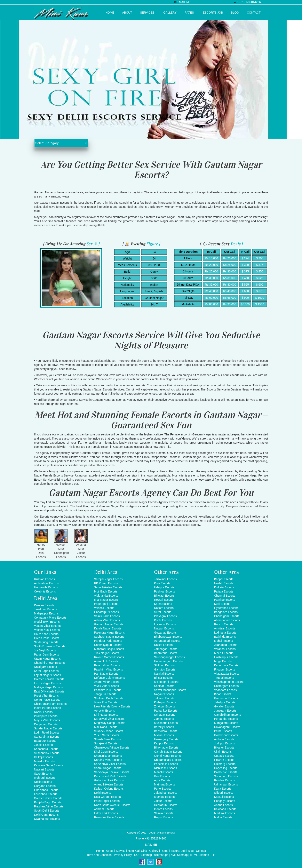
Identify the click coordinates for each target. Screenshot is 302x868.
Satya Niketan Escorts (108, 587)
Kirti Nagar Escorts (106, 715)
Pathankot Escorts (166, 711)
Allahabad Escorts (226, 645)
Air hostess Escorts (46, 583)
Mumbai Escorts (164, 797)
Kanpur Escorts (164, 743)
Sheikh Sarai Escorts (108, 739)
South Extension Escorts (50, 646)
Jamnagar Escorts (166, 649)
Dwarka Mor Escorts (47, 819)
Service (121, 851)
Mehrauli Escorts (45, 778)
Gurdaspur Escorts (226, 698)
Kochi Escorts (163, 620)
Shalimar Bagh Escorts (109, 698)
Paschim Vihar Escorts (109, 669)
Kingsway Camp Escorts (110, 723)
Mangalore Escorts (226, 723)
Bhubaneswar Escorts (168, 637)
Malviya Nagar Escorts (48, 687)
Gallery (170, 12)
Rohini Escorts (43, 712)
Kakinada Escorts (225, 809)
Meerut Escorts (224, 653)
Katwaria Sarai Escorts (49, 765)
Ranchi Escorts (224, 624)
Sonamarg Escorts (226, 776)
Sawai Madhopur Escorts (170, 690)
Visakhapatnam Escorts (229, 682)
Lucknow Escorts (165, 624)
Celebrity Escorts (45, 591)
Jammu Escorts (164, 719)
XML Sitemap (179, 855)
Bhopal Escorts (224, 579)
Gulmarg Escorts (225, 764)
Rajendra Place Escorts (109, 817)
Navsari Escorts (44, 769)
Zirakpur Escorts (165, 706)
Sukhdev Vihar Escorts (109, 731)
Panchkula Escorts (166, 764)
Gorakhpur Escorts (226, 735)
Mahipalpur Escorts (46, 613)
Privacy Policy (123, 855)
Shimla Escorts (164, 813)
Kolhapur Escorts (165, 702)
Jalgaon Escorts (164, 698)
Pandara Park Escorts (108, 641)
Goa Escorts (162, 776)
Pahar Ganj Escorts (46, 654)
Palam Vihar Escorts (107, 665)
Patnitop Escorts (225, 600)
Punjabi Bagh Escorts (48, 802)
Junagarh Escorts (225, 711)
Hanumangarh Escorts (168, 661)
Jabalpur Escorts (225, 702)
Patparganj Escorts (106, 604)
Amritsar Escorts (225, 628)
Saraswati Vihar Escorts (109, 719)
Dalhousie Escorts (226, 772)
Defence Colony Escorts (110, 678)
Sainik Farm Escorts (107, 616)
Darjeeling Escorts (226, 768)
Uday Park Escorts (106, 813)
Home (110, 12)
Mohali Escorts (224, 641)
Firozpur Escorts (225, 669)
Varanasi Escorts (225, 649)
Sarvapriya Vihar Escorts (110, 764)
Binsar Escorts (163, 678)
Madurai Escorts (225, 813)
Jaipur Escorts (163, 801)
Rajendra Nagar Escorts (109, 633)
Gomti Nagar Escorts (167, 756)
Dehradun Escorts (166, 805)
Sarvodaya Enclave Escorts (112, 772)
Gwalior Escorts (224, 706)
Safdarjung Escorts (46, 642)
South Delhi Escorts (47, 811)
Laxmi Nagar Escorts (47, 683)
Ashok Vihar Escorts (107, 620)
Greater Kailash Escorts (49, 679)
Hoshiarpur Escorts (226, 657)
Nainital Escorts (164, 674)
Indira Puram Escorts (47, 708)
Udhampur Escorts (226, 784)
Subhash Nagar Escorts (109, 637)
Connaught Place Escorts (50, 618)
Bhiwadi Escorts (164, 596)
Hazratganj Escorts (166, 739)
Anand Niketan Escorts (109, 784)
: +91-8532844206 (249, 2)
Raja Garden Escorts (108, 797)
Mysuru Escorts (164, 735)
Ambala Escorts (224, 739)
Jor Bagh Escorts (45, 650)
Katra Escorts (223, 789)
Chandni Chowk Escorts (49, 663)
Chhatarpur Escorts (107, 612)
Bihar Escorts (223, 694)
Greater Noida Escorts (48, 798)
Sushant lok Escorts (47, 753)
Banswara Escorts (166, 731)
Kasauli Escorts (224, 797)
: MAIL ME (184, 2)
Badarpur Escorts (45, 741)
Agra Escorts (162, 780)
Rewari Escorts (164, 600)
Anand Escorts (224, 805)
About (127, 12)
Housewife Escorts (46, 587)
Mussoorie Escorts (166, 723)
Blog (235, 12)
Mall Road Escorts (106, 727)
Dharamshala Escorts (168, 760)
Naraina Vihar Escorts (108, 760)
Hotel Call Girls (137, 851)
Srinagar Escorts (165, 715)
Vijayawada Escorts (227, 674)
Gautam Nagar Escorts (109, 624)
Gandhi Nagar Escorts (168, 752)
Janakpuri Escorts (45, 609)
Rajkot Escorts (163, 645)
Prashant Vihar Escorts (49, 806)
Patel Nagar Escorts (107, 801)
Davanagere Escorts (227, 727)
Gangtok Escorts (165, 669)
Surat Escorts (163, 612)
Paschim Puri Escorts (108, 690)
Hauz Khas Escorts (46, 634)
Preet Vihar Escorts (46, 696)
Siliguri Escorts (224, 793)
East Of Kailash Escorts (49, 691)
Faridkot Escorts (225, 780)
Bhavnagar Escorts (166, 747)
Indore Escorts (163, 809)
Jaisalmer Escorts (165, 579)
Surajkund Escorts (106, 743)
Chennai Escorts (225, 596)
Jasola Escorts (43, 745)
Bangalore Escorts (226, 612)
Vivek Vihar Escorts (107, 686)
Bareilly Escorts (164, 727)
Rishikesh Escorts (165, 768)
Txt (213, 855)
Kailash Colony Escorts (109, 789)
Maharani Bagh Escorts (109, 649)
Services (147, 12)
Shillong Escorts (164, 665)
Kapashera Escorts (46, 749)
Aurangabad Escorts (167, 641)
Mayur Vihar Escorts (47, 720)
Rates (189, 12)
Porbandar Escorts (226, 719)
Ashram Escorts (104, 809)
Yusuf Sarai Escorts (107, 735)
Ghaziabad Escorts (46, 790)
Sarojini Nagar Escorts (108, 579)
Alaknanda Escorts (106, 596)
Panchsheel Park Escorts (110, 776)
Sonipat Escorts (164, 686)
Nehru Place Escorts (47, 700)
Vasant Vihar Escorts (47, 626)
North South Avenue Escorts (112, 805)
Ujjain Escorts (223, 752)
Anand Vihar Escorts (107, 682)
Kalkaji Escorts (43, 757)
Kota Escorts (162, 583)
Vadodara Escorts (225, 690)
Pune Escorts (163, 789)
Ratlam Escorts (164, 608)
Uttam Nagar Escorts (47, 659)
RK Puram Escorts (106, 583)
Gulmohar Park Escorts (109, 780)
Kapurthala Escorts (226, 665)
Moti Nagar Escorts (106, 600)
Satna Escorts (163, 604)
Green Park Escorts (47, 638)
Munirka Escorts (44, 761)
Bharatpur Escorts (166, 653)
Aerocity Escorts (105, 711)
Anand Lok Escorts (106, 661)
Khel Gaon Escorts (106, 752)
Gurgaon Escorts (45, 786)
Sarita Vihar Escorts (47, 737)
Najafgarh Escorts (45, 667)
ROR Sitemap (143, 855)
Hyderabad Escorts (226, 608)
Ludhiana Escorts (225, 633)
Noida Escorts (43, 782)
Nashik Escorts (224, 583)
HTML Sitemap (200, 855)
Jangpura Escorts (105, 694)
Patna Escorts (223, 731)
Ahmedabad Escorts (227, 620)
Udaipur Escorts (164, 587)
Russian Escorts (44, 579)
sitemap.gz (161, 855)
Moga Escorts (223, 661)
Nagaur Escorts (164, 694)
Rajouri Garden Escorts (109, 657)
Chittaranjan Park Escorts (50, 704)
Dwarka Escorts (44, 605)
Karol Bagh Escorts (46, 671)
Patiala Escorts (224, 591)
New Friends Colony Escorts (112, 706)
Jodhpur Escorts (225, 743)
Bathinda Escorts (225, 637)
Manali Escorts (164, 772)
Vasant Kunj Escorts (47, 630)
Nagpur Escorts (164, 628)
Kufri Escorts (222, 604)
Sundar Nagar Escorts (48, 728)
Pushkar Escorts (165, 591)
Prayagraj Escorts (165, 616)
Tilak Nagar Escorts (107, 653)
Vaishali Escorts (104, 608)
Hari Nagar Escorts (106, 674)
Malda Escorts (223, 817)
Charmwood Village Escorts (112, 747)
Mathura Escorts (165, 784)
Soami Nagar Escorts (108, 768)
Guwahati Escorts (165, 633)
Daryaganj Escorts (46, 724)
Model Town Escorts (47, 622)
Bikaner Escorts (224, 747)
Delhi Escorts (103, 793)
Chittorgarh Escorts (226, 686)
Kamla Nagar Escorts (108, 628)
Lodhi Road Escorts (47, 733)
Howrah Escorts (224, 760)
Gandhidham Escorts (228, 715)
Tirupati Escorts (224, 678)
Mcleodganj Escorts (167, 682)
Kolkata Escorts (224, 587)
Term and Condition (99, 855)
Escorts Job (213, 12)
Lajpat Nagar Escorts (47, 675)
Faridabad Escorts (46, 794)
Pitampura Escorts (46, 716)
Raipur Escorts (164, 817)
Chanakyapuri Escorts (108, 645)
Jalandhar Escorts (166, 793)
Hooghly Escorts (225, 801)
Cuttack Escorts (224, 756)
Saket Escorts (43, 774)
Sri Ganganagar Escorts (169, 657)
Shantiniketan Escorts (108, 756)
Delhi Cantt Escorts (46, 815)
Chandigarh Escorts (227, 616)
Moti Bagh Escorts (106, 591)
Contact (254, 12)
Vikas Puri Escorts (106, 702)
